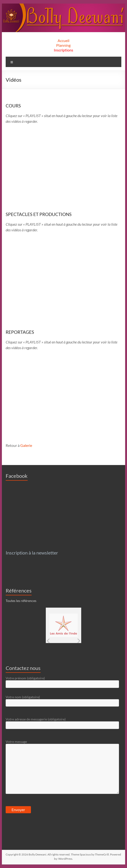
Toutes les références (21, 601)
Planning (63, 45)
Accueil (63, 40)
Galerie (26, 445)
